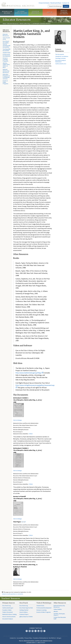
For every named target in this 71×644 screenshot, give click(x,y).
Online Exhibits (58, 608)
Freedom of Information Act (41, 637)
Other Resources (60, 601)
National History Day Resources (6, 71)
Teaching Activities (61, 58)
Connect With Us (36, 627)
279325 (31, 434)
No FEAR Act (53, 637)
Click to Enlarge (17, 420)
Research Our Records (7, 12)
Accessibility (20, 637)
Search (66, 6)
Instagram (33, 630)
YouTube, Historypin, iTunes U (59, 613)
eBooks (56, 610)
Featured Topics (24, 613)
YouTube (38, 630)
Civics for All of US (6, 38)
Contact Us (66, 3)
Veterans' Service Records (21, 12)
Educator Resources (35, 12)
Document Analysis (8, 617)
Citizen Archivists (44, 3)
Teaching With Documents (7, 50)
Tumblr (35, 630)
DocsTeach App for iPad (26, 606)
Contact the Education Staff (60, 617)
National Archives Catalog (9, 613)
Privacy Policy (28, 637)
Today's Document (8, 611)
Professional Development (7, 55)
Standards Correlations (62, 56)
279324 (31, 535)
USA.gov (59, 637)
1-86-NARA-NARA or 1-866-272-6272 (36, 641)
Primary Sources (9, 601)
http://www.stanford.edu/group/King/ (29, 373)
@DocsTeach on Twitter (26, 615)
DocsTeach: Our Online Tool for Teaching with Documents (7, 44)
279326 (31, 484)
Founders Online (7, 609)
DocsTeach (24, 601)
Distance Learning (42, 609)
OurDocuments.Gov (61, 64)
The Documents (60, 54)
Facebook (27, 630)
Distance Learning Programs (6, 60)
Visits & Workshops (44, 601)
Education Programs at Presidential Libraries (6, 76)
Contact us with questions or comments (12, 593)
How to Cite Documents (9, 615)
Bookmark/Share (56, 3)
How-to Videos (24, 611)
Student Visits (7, 53)
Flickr (44, 630)
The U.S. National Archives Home (18, 4)
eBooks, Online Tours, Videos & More (6, 65)
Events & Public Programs (6, 82)
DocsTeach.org (7, 604)
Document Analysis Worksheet (61, 61)
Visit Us (50, 12)
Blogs (41, 630)
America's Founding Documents (64, 12)
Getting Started (24, 609)
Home (4, 24)
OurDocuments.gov (8, 606)
